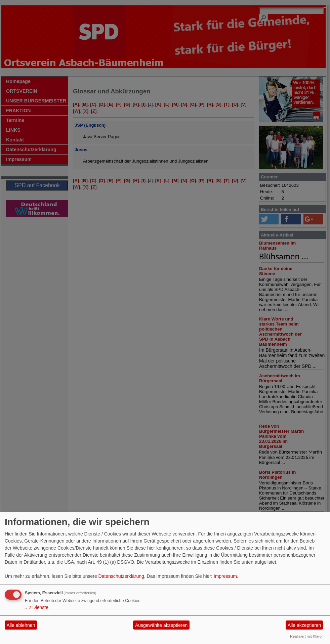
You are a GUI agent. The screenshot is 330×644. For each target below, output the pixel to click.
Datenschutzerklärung (121, 576)
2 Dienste (37, 607)
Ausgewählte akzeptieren (161, 625)
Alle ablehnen (21, 625)
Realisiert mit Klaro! (306, 636)
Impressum (225, 576)
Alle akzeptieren (304, 625)
